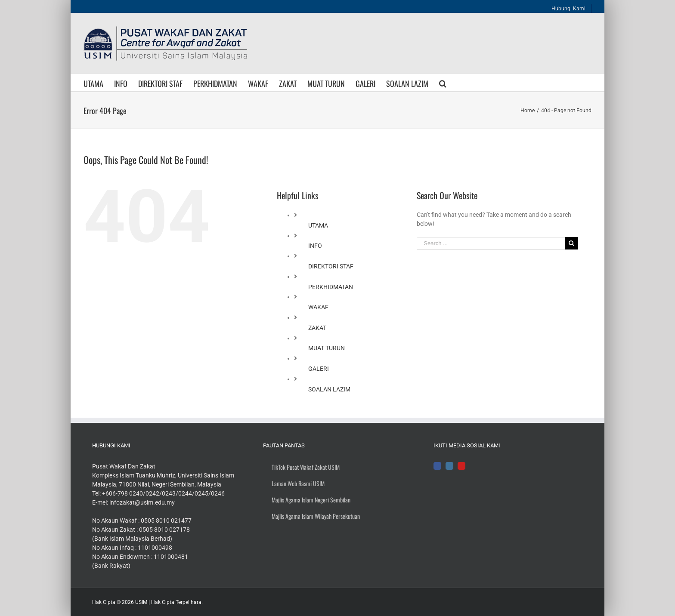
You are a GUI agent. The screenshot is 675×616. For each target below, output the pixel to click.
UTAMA (318, 225)
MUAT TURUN (327, 348)
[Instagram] (449, 466)
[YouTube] (461, 466)
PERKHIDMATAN (331, 287)
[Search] (443, 83)
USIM (141, 602)
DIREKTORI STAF (331, 266)
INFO (315, 246)
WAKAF (318, 307)
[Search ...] (491, 243)
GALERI (319, 369)
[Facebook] (437, 466)
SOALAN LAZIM (329, 389)
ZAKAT (317, 328)
